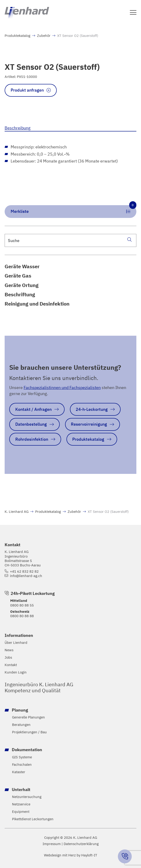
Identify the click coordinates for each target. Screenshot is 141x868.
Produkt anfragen (27, 90)
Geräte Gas (18, 276)
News (9, 650)
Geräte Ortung (22, 285)
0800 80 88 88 (22, 616)
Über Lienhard (16, 643)
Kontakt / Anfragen (33, 409)
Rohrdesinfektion (32, 439)
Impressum (52, 844)
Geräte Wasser (22, 266)
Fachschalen (22, 764)
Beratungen (21, 725)
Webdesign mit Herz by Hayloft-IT (71, 855)
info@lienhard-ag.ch (26, 576)
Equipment (21, 811)
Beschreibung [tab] (18, 128)
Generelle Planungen (28, 717)
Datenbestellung (31, 424)
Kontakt (11, 665)
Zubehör (44, 35)
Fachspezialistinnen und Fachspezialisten (62, 387)
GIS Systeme (22, 757)
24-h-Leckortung (92, 409)
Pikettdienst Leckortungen (33, 819)
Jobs (8, 657)
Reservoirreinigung (89, 424)
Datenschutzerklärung (81, 844)
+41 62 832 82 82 (24, 571)
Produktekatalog (17, 35)
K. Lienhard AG (17, 511)
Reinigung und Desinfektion (37, 304)
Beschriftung (20, 294)
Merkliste (74, 210)
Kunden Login (16, 672)
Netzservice (21, 804)
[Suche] (129, 239)
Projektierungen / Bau (29, 732)
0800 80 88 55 (22, 605)
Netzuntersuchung (27, 796)
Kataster (19, 772)
